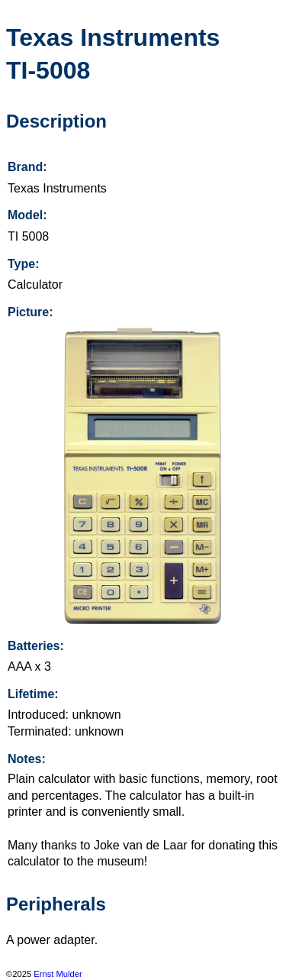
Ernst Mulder (58, 974)
